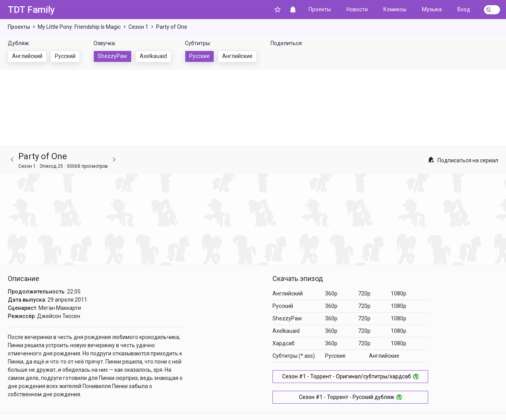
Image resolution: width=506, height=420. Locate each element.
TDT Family (31, 10)
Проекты (320, 9)
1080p (399, 293)
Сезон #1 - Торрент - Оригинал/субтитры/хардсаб (351, 376)
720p (364, 293)
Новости (357, 9)
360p (331, 293)
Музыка (432, 9)
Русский (65, 56)
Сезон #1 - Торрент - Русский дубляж (351, 397)
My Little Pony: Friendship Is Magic (79, 27)
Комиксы (395, 9)
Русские (199, 56)
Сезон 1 (138, 27)
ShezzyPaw (112, 56)
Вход (464, 9)
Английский (27, 56)
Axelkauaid (153, 56)
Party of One (172, 27)
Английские (237, 56)
